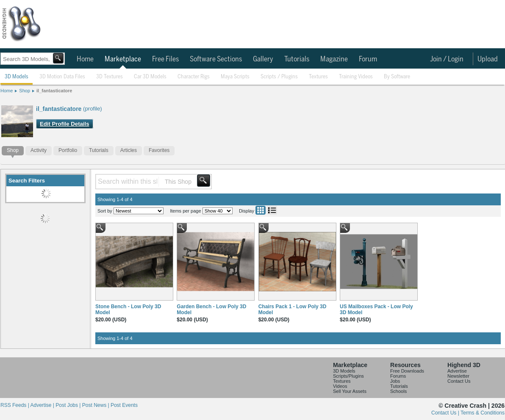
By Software (397, 77)
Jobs (395, 381)
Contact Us (459, 381)
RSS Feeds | (15, 405)
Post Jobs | (69, 405)
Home (85, 59)
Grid (261, 210)
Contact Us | (446, 413)
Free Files (165, 59)
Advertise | (43, 405)
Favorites (159, 150)
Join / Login (447, 59)
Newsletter (458, 376)
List (272, 210)
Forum (368, 59)
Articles (129, 150)
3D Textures (110, 77)
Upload (488, 59)
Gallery (263, 59)
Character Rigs (194, 77)
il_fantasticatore (54, 91)
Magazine (334, 59)
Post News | (96, 405)
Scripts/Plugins (348, 376)
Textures (318, 77)
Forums (398, 376)
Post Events (124, 405)
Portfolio (68, 150)
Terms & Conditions (483, 413)
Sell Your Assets (350, 391)
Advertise (457, 371)
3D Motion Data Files (62, 77)
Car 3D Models (150, 77)
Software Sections (216, 59)
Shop (25, 91)
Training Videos (356, 77)
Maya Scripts (235, 77)
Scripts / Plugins (279, 77)
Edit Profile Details (65, 124)
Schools (398, 391)
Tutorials (297, 59)
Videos (340, 386)
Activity (39, 150)
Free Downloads (407, 371)
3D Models (17, 77)
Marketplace (123, 59)
